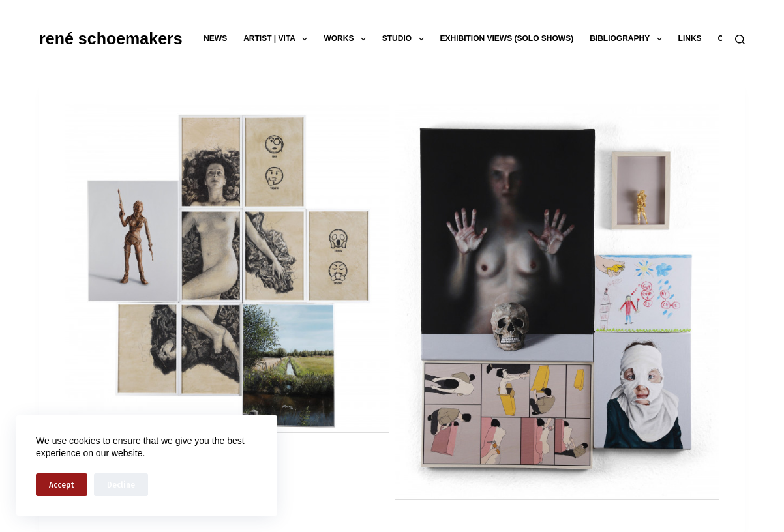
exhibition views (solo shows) (507, 38)
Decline (121, 485)
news (215, 38)
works (347, 39)
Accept (62, 485)
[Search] (740, 39)
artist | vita (278, 39)
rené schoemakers (111, 38)
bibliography (628, 39)
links (690, 38)
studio (406, 39)
